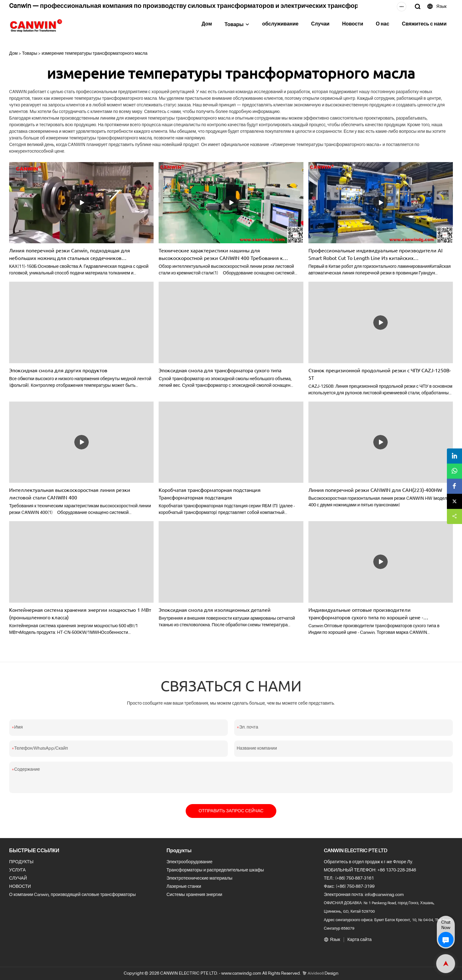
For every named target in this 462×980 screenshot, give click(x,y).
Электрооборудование (189, 862)
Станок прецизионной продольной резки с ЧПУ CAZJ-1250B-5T (380, 374)
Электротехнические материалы (199, 878)
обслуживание (280, 24)
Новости (353, 24)
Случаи (320, 24)
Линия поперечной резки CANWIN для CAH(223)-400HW (375, 490)
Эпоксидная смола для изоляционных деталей (215, 610)
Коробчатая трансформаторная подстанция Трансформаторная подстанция (210, 493)
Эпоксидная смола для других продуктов (58, 370)
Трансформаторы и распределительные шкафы (215, 870)
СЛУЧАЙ (18, 878)
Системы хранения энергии (194, 895)
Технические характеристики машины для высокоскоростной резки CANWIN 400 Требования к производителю (221, 254)
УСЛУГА (17, 870)
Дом (207, 24)
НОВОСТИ (20, 887)
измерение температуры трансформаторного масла (94, 54)
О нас (383, 24)
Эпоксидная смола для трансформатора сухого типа (220, 370)
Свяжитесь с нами (424, 24)
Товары (234, 25)
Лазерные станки (184, 887)
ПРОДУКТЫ (21, 862)
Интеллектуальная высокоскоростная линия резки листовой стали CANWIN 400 (70, 493)
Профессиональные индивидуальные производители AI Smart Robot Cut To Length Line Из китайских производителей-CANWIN (375, 254)
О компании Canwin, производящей (45, 895)
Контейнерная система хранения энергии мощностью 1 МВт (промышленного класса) (80, 613)
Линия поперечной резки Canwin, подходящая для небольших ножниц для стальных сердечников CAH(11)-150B (70, 254)
